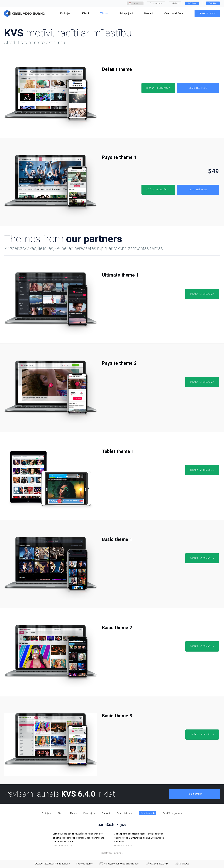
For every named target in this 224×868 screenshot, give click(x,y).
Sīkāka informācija (158, 88)
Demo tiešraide (207, 13)
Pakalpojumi (89, 813)
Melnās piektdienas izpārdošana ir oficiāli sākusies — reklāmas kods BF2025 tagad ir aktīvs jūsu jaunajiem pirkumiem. (140, 838)
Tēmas (73, 813)
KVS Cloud (192, 3)
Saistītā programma (173, 813)
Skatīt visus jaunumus (112, 853)
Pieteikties (213, 3)
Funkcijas (46, 813)
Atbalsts (175, 3)
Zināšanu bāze (156, 3)
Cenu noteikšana (124, 813)
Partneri (106, 813)
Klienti (60, 813)
